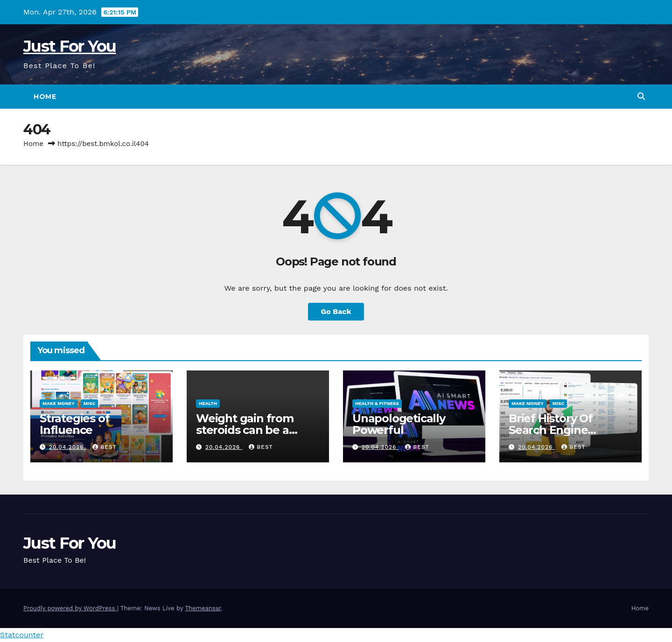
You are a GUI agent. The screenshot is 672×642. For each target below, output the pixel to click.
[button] (641, 96)
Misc (90, 403)
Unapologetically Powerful (399, 424)
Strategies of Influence (74, 424)
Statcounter (22, 635)
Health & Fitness (377, 403)
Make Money (59, 403)
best (104, 447)
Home (45, 97)
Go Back (336, 311)
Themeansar (203, 608)
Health (208, 403)
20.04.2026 (67, 447)
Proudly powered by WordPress (70, 608)
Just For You (70, 46)
